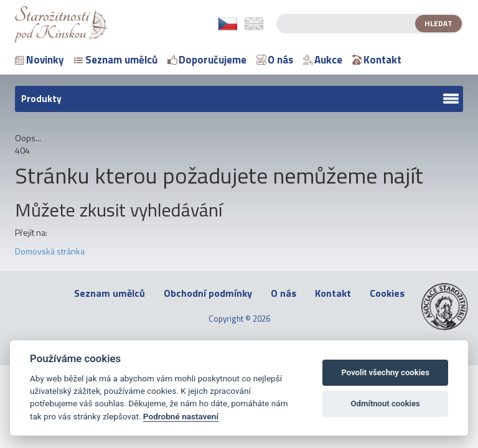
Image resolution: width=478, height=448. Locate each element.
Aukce (323, 60)
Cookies (387, 293)
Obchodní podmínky (208, 293)
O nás (275, 60)
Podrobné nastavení (181, 416)
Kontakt (377, 60)
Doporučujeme (207, 60)
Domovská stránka (50, 251)
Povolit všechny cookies (385, 372)
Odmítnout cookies (386, 404)
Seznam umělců (116, 60)
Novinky (40, 60)
